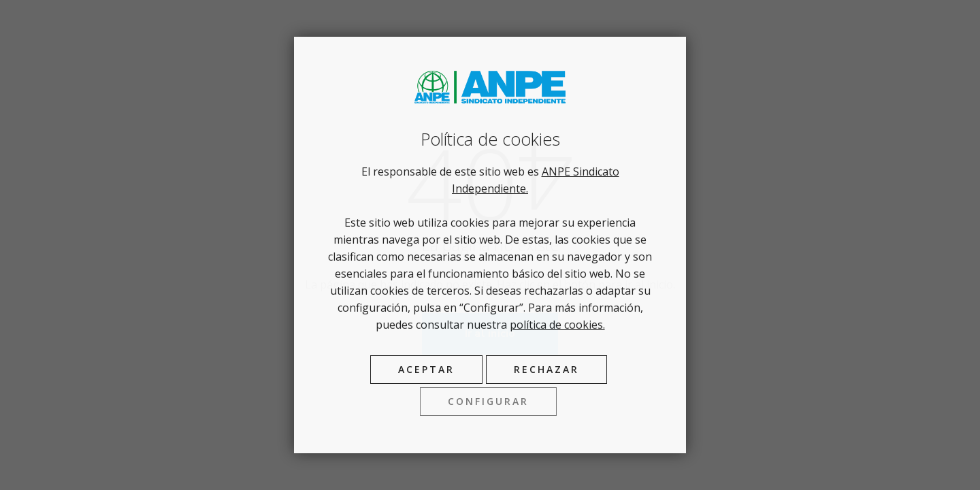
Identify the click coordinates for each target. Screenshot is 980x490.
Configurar (488, 401)
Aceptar (426, 369)
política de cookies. (557, 325)
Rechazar (546, 369)
